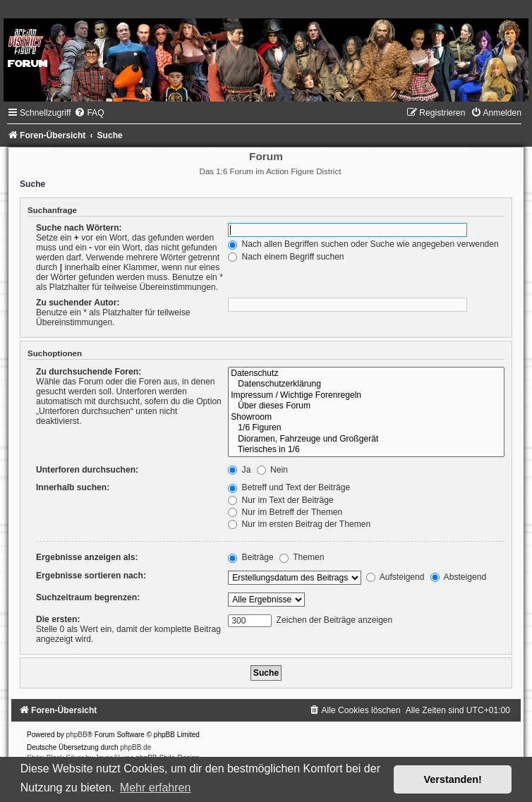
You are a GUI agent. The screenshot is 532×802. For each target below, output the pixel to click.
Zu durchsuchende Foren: (89, 372)
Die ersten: (58, 619)
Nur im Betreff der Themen (285, 512)
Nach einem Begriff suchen (286, 257)
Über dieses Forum (366, 406)
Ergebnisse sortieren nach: (91, 576)
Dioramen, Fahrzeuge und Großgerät (366, 439)
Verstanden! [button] (453, 779)
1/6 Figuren (366, 428)
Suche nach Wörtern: (79, 228)
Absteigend (458, 577)
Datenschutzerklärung (366, 384)
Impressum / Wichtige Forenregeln (366, 396)
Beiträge (250, 557)
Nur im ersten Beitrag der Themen (299, 524)
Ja (239, 470)
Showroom (366, 418)
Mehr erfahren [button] (156, 788)
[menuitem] (89, 113)
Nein (272, 470)
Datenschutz (366, 374)
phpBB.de (135, 747)
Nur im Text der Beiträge (281, 500)
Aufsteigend (395, 577)
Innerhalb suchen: (73, 487)
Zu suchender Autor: (78, 303)
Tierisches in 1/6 (366, 450)
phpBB (77, 735)
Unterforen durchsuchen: (87, 470)
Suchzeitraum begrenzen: (88, 597)
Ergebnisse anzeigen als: (87, 557)
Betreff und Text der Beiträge (289, 487)
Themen (302, 557)
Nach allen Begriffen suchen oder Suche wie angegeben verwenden (363, 244)
